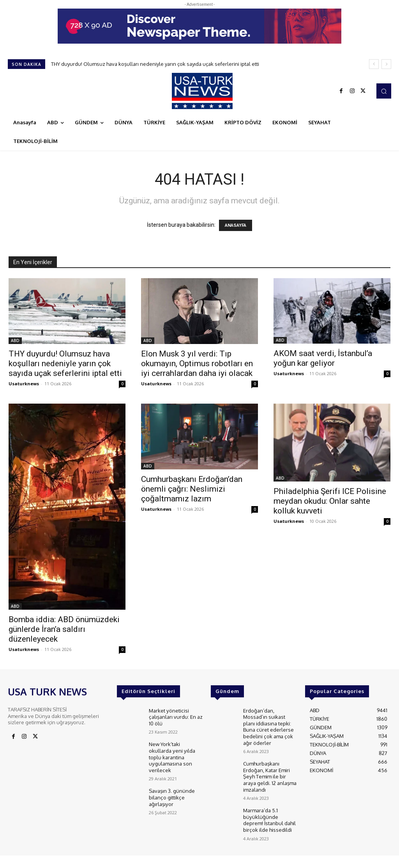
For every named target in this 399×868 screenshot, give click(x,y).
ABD (15, 340)
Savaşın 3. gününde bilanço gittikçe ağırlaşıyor (172, 793)
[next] (386, 64)
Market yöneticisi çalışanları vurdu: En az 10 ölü (176, 716)
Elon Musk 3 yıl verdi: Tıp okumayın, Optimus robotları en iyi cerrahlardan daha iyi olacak (197, 363)
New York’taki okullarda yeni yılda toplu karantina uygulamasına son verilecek (172, 755)
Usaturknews (24, 384)
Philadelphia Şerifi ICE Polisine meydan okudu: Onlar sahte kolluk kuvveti (330, 501)
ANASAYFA (236, 225)
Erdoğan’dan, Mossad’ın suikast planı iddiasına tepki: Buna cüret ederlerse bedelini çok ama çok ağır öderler (268, 725)
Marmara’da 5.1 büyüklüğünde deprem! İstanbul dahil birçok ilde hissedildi (269, 815)
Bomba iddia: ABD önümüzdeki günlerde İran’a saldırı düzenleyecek (64, 629)
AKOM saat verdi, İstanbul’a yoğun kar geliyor (323, 358)
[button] (384, 91)
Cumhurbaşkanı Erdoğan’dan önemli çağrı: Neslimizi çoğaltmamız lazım (192, 489)
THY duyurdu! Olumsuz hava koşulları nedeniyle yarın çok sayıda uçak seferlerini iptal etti (155, 64)
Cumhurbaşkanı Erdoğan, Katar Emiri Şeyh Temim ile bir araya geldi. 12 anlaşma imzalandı (270, 773)
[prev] (374, 64)
